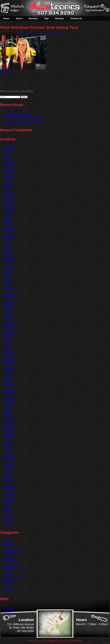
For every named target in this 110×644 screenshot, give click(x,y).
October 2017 (9, 398)
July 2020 (7, 307)
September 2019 (10, 335)
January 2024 (9, 198)
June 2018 (8, 376)
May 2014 (7, 511)
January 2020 (9, 324)
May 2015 (7, 478)
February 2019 (9, 354)
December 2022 (10, 231)
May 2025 (7, 159)
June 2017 (8, 409)
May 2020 (7, 313)
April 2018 (8, 382)
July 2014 (7, 505)
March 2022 (8, 253)
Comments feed (10, 611)
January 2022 (9, 258)
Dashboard (8, 555)
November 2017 (10, 395)
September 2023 (10, 209)
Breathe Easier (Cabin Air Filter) (16, 114)
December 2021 (10, 261)
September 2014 (10, 500)
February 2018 (9, 387)
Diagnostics (8, 558)
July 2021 (7, 275)
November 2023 (10, 203)
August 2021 (9, 272)
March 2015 (8, 483)
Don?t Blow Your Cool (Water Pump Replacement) (24, 117)
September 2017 (10, 401)
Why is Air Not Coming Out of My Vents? (20, 111)
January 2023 (9, 228)
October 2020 (9, 299)
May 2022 (7, 247)
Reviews (59, 18)
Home (6, 18)
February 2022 (9, 255)
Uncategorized (9, 591)
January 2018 (9, 390)
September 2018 (10, 368)
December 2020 (10, 294)
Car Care (7, 544)
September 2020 (10, 302)
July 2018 (7, 373)
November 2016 (10, 428)
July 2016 (7, 439)
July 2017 (7, 406)
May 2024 (7, 187)
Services (33, 18)
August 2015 (9, 470)
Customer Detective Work (14, 552)
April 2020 (8, 316)
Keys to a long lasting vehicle (15, 577)
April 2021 (8, 283)
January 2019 (9, 357)
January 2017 (9, 423)
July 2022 (7, 242)
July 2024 (7, 181)
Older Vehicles (9, 585)
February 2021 (9, 288)
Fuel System (9, 572)
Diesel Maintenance (12, 561)
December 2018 (10, 360)
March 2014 (8, 516)
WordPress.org (10, 613)
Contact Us (76, 18)
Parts (6, 588)
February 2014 (9, 519)
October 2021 (9, 266)
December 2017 (10, 393)
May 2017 (7, 412)
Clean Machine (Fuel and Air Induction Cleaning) (23, 122)
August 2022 (9, 239)
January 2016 (9, 456)
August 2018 (9, 371)
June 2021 (8, 277)
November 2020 (10, 296)
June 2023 (8, 217)
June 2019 (8, 343)
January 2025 (9, 167)
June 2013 (8, 522)
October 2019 (9, 332)
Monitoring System (11, 580)
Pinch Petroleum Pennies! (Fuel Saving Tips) (43, 34)
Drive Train (8, 563)
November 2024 (10, 170)
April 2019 (8, 349)
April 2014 (8, 513)
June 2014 (8, 508)
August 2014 (9, 502)
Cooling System (10, 550)
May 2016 (7, 445)
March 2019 (8, 351)
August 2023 (9, 211)
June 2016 (8, 442)
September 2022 (10, 236)
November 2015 (10, 461)
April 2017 (8, 415)
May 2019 (7, 346)
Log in (6, 605)
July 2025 (7, 154)
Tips (46, 18)
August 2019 (9, 338)
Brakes (6, 539)
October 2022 (9, 233)
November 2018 (10, 362)
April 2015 (8, 481)
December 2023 (10, 200)
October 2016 (9, 431)
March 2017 (8, 417)
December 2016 (10, 426)
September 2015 (10, 467)
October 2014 (9, 497)
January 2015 (9, 489)
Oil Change (8, 583)
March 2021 (8, 285)
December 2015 (10, 459)
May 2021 (7, 280)
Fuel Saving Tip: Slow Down (15, 569)
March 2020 (8, 318)
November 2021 (10, 264)
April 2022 (8, 250)
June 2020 (8, 310)
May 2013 (7, 524)
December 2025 (10, 148)
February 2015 (9, 486)
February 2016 (9, 453)
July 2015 (7, 472)
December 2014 (10, 491)
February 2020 (9, 321)
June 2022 (8, 244)
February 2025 (9, 165)
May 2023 (7, 220)
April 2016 (8, 448)
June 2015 (8, 475)
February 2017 (9, 420)
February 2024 (9, 195)
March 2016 (8, 450)
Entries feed (8, 608)
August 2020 (9, 305)
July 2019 (7, 340)
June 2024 (8, 184)
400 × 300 (21, 34)
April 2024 (8, 189)
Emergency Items (11, 566)
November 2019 (10, 329)
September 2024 (10, 176)
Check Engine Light (11, 547)
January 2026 (9, 145)
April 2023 (8, 222)
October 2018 (9, 365)
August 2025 (9, 151)
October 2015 (9, 464)
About (19, 18)
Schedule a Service (97, 9)
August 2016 (9, 437)
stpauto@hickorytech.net (59, 641)
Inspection (8, 574)
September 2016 (10, 434)
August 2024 (9, 178)
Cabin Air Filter (9, 541)
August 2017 (9, 404)
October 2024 (9, 173)
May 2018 (7, 379)
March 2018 (8, 384)
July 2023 (7, 214)
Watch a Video (13, 8)
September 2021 (10, 269)
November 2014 (10, 494)
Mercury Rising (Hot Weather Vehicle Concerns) (23, 119)
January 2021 (9, 291)
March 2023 (8, 225)
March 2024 (8, 192)
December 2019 (10, 327)
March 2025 (8, 162)
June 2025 (8, 156)
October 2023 (9, 206)
